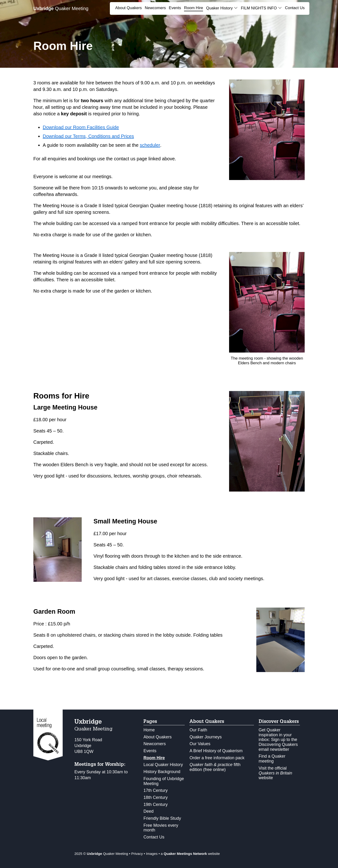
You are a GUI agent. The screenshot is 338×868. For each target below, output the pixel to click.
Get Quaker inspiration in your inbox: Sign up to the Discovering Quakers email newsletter (278, 740)
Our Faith (198, 730)
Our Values (200, 744)
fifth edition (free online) (215, 767)
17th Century (156, 790)
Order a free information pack (217, 758)
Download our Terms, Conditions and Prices (88, 136)
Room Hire (194, 8)
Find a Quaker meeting (272, 759)
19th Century (156, 804)
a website (190, 854)
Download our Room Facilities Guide (81, 127)
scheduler (150, 145)
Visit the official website (275, 773)
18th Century (156, 797)
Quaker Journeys (205, 737)
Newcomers (155, 8)
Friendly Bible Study (162, 818)
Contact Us (295, 8)
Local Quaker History (163, 765)
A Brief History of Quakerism (216, 751)
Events (175, 8)
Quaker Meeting (61, 8)
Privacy (137, 854)
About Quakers (129, 8)
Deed (148, 811)
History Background (162, 772)
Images (152, 854)
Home (149, 730)
